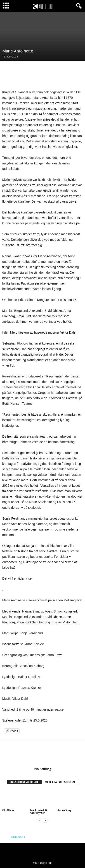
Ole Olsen (8, 810)
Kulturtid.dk (18, 837)
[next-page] (45, 820)
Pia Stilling (42, 769)
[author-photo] (42, 754)
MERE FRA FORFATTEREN (60, 782)
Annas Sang (64, 810)
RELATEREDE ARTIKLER (24, 782)
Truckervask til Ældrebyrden (39, 811)
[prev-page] (40, 820)
